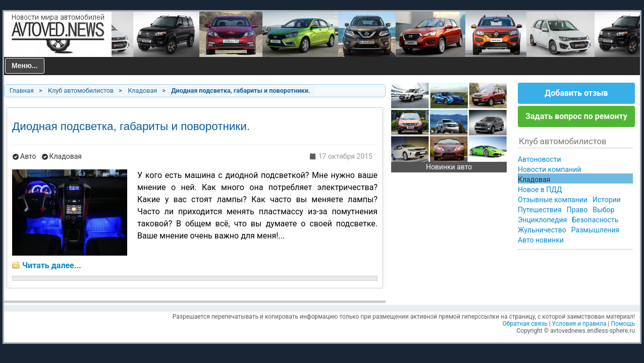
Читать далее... (52, 265)
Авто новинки (541, 240)
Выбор (603, 210)
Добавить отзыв (576, 93)
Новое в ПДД (540, 190)
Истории (607, 200)
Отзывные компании (553, 200)
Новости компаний (549, 169)
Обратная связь (525, 324)
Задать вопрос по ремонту (576, 116)
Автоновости (540, 159)
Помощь (623, 324)
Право (577, 210)
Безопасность (595, 220)
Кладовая (142, 90)
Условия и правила (579, 324)
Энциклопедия (542, 220)
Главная (22, 90)
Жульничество (542, 230)
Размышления (595, 230)
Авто (28, 156)
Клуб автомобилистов (81, 90)
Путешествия (540, 210)
